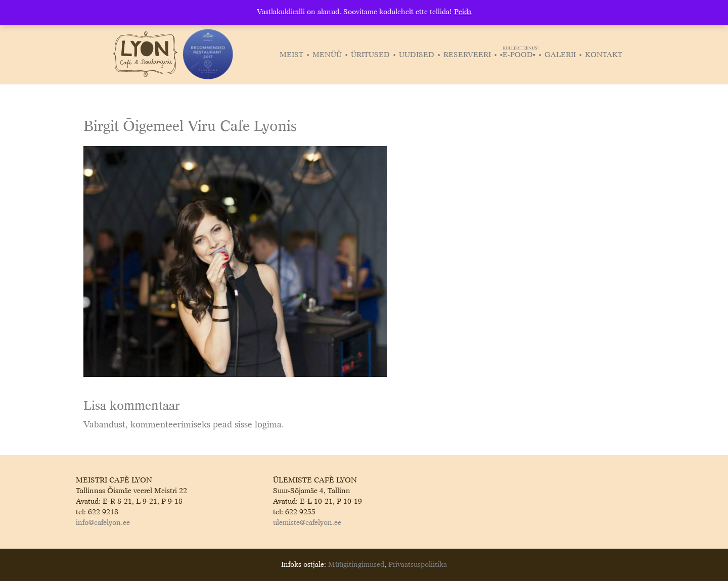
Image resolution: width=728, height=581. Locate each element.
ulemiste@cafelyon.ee (307, 523)
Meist (291, 55)
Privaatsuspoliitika (418, 565)
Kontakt (604, 55)
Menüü (327, 55)
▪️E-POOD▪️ (519, 55)
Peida (463, 12)
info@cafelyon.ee (103, 523)
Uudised (417, 55)
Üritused (370, 55)
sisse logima (258, 425)
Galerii (560, 55)
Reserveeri (467, 55)
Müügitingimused (356, 565)
